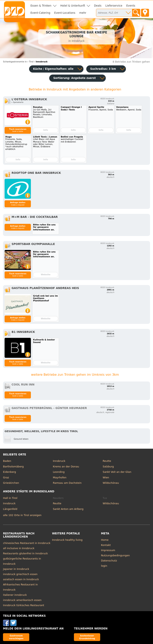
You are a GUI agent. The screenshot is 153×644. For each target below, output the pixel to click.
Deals (98, 6)
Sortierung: (74, 78)
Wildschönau (111, 483)
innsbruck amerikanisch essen (22, 600)
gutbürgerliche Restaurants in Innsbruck (22, 561)
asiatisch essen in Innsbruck (21, 579)
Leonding (59, 472)
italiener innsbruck (15, 595)
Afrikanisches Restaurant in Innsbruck (20, 587)
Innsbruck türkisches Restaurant (24, 605)
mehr (83, 13)
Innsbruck (59, 461)
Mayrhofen (60, 477)
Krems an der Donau (66, 467)
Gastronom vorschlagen (16, 637)
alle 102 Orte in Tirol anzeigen (22, 515)
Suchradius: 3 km (103, 69)
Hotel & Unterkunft (73, 6)
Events (131, 6)
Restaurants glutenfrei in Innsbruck (25, 553)
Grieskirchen (11, 483)
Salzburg (108, 467)
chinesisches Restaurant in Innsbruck (27, 543)
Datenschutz (109, 561)
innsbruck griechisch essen (20, 574)
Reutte (107, 461)
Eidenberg (9, 472)
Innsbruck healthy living (67, 540)
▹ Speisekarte (17, 102)
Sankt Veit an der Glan (117, 472)
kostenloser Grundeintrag (87, 637)
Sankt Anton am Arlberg (68, 509)
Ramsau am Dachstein (67, 483)
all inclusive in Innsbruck (19, 548)
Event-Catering (40, 13)
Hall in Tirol (10, 498)
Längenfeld (10, 509)
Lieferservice (114, 6)
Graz (6, 477)
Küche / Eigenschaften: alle (53, 69)
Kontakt (106, 545)
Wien (106, 477)
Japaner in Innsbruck (16, 569)
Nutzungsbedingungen (115, 555)
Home (105, 540)
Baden (7, 461)
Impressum (108, 550)
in (15, 62)
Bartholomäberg (13, 467)
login (104, 566)
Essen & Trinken (41, 6)
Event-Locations (65, 13)
